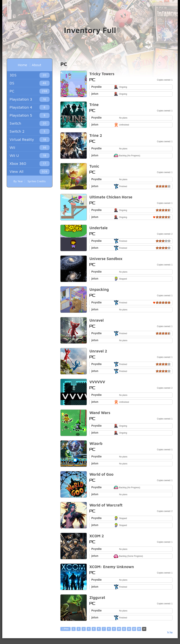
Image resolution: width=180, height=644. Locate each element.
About (37, 65)
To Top (170, 632)
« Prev (65, 629)
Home (23, 65)
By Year (18, 181)
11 (124, 629)
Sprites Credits (37, 181)
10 (119, 629)
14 (139, 629)
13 (134, 629)
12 (129, 629)
